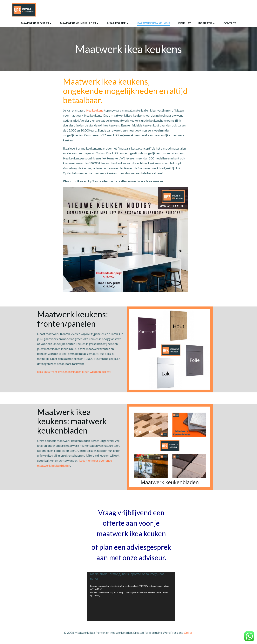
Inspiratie (207, 23)
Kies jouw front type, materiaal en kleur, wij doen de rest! (74, 372)
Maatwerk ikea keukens (153, 23)
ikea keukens (95, 110)
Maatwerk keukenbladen (80, 23)
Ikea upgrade (118, 23)
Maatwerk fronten (37, 23)
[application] (131, 597)
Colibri (189, 633)
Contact (230, 23)
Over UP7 (184, 23)
